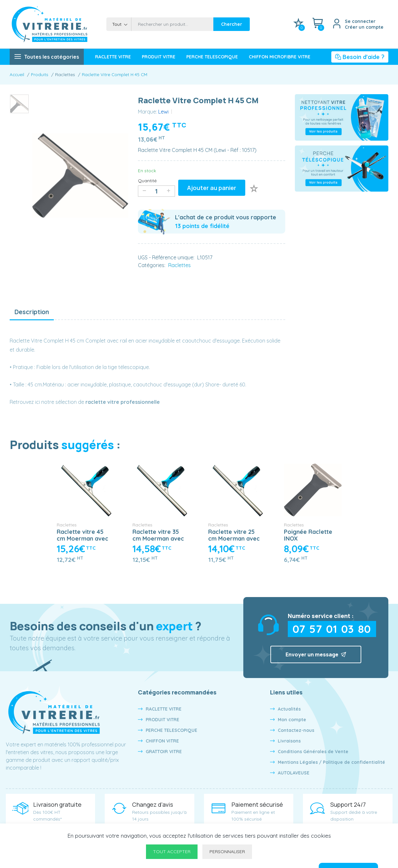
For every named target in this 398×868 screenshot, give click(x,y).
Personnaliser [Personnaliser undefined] (227, 852)
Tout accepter (172, 852)
